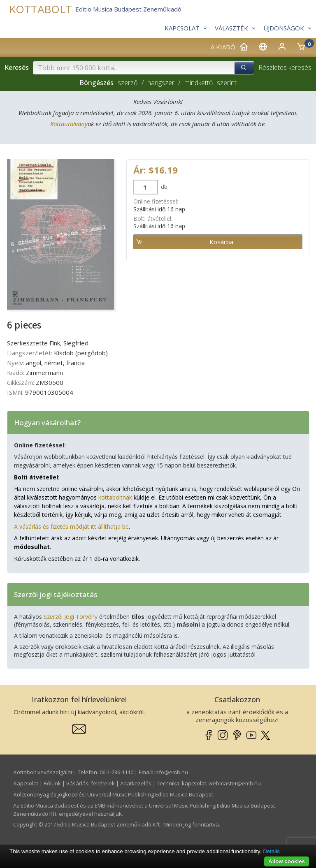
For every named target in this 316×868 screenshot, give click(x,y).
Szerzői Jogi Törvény (71, 617)
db (164, 187)
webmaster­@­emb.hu (235, 783)
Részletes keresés (285, 67)
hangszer (161, 83)
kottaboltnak (115, 497)
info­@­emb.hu (171, 772)
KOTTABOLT (41, 9)
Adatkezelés (136, 783)
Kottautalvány (69, 124)
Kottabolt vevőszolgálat (43, 772)
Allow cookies (287, 861)
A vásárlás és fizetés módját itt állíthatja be (71, 527)
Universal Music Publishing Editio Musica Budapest (150, 794)
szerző (128, 83)
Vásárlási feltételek (91, 783)
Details (271, 851)
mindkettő (199, 83)
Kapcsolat (26, 783)
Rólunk (52, 783)
